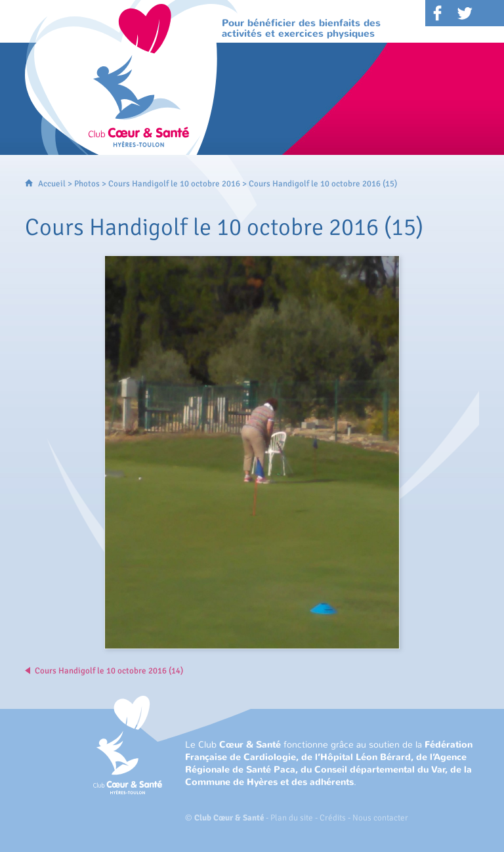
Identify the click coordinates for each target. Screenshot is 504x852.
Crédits (333, 818)
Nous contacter (380, 818)
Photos (87, 184)
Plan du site (292, 818)
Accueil (52, 184)
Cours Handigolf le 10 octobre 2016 (174, 184)
